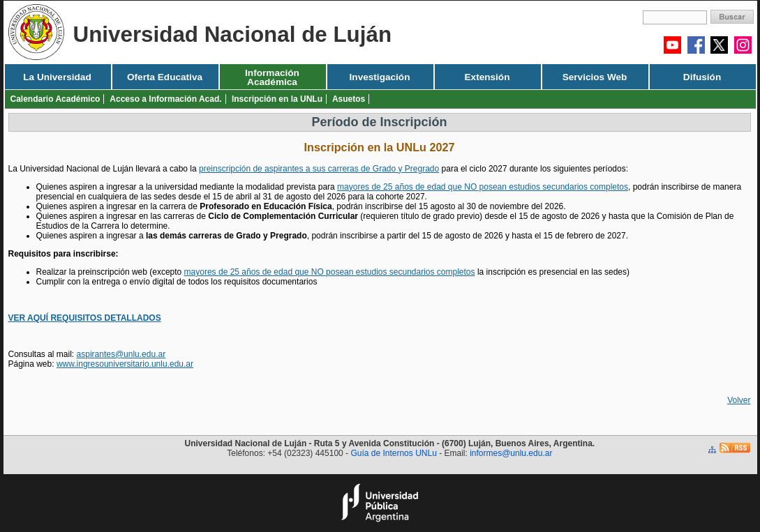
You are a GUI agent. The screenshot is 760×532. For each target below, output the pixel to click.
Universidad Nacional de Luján (233, 35)
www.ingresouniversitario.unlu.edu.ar (125, 364)
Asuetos (349, 99)
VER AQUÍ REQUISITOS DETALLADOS (85, 318)
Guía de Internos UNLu (393, 453)
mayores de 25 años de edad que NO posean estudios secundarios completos (483, 187)
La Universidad (57, 77)
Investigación (380, 77)
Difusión (702, 77)
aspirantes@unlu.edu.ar (121, 354)
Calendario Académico (55, 99)
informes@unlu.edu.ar (511, 453)
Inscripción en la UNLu (277, 99)
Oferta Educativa (165, 77)
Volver (739, 400)
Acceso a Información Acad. (165, 99)
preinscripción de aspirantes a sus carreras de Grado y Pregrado (319, 169)
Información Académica (272, 77)
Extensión (487, 77)
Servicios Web (595, 77)
